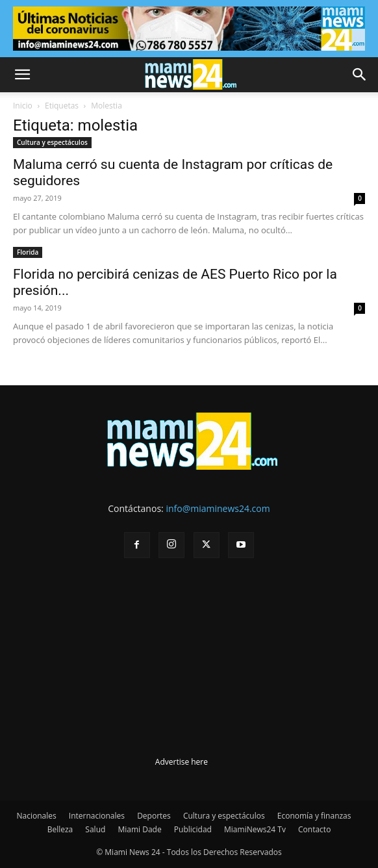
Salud (95, 829)
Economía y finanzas (314, 816)
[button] (22, 75)
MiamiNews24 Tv (255, 829)
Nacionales (37, 816)
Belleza (60, 829)
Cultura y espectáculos (52, 142)
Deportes (154, 816)
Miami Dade (139, 829)
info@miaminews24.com (218, 508)
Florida (28, 252)
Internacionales (97, 816)
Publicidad (193, 829)
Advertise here (182, 762)
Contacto (314, 829)
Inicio (23, 106)
